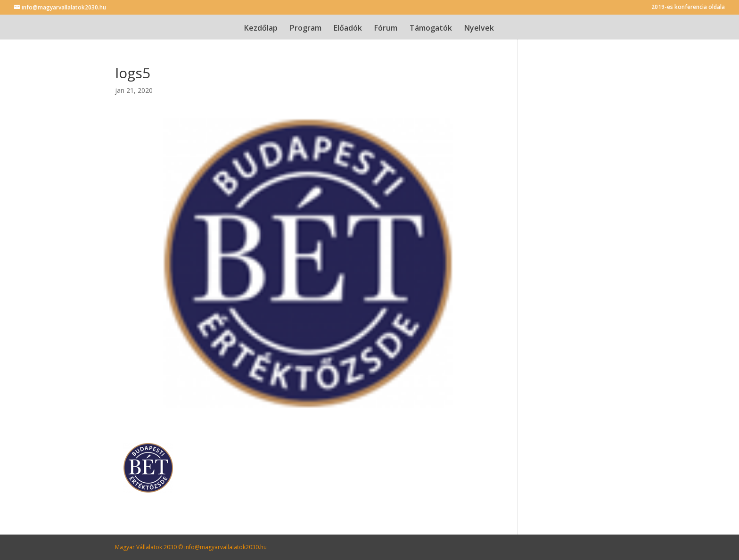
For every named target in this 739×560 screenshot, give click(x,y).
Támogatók (431, 29)
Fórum (386, 29)
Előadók (348, 29)
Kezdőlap (261, 29)
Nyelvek (479, 29)
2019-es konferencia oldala (688, 8)
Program (306, 29)
